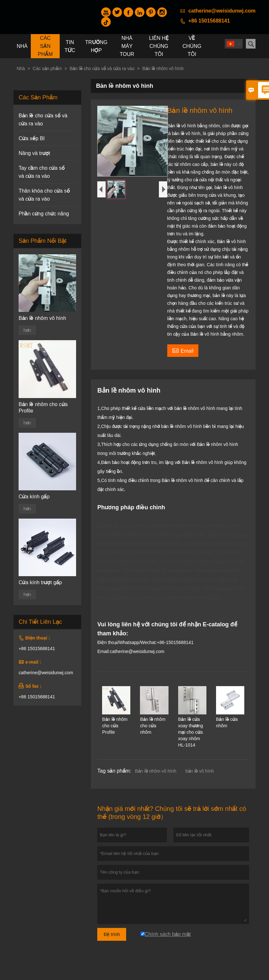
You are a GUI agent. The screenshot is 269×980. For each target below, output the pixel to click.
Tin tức (70, 46)
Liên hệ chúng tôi (159, 46)
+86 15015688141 (209, 21)
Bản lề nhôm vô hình (156, 771)
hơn (27, 330)
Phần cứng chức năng (44, 214)
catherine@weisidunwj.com (222, 11)
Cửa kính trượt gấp (40, 582)
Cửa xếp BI (32, 138)
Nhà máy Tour (127, 46)
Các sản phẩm (45, 46)
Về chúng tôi (192, 46)
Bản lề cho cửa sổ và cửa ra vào (102, 68)
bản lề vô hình (200, 771)
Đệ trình (112, 934)
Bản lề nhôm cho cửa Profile (43, 408)
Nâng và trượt (34, 153)
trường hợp (96, 46)
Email (183, 350)
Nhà (22, 46)
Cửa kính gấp (34, 497)
